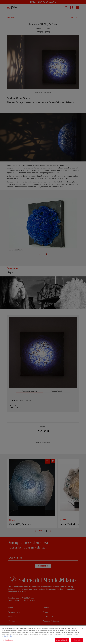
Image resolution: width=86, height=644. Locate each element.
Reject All (77, 640)
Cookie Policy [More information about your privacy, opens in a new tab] (8, 636)
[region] (43, 635)
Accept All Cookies (62, 640)
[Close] (83, 629)
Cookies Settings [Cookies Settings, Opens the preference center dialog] (8, 640)
